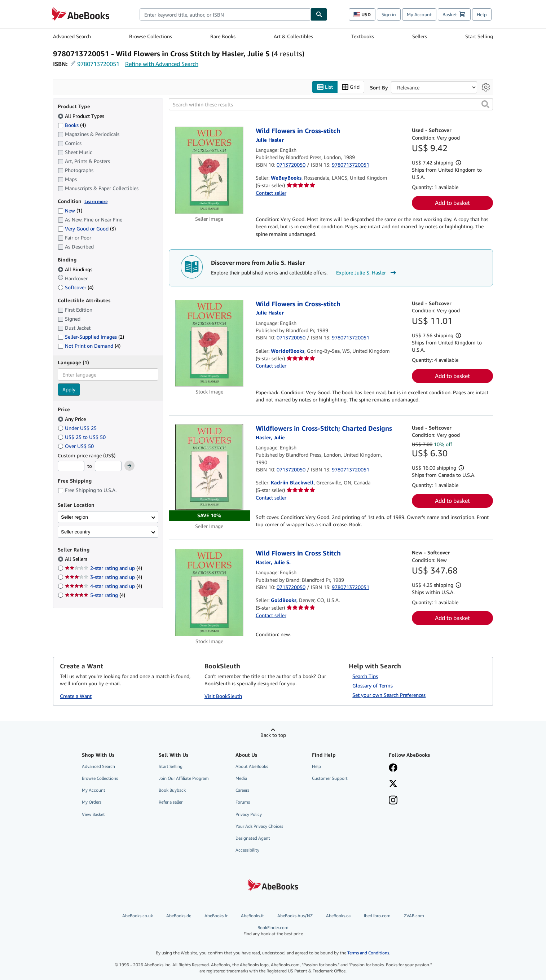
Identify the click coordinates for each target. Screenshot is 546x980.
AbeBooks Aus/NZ (295, 916)
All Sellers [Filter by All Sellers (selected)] (77, 559)
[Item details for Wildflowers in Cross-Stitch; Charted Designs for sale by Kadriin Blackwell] (209, 473)
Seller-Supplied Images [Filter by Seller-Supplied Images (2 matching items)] (91, 337)
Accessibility (247, 850)
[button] (485, 104)
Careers (242, 790)
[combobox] (225, 14)
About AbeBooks (252, 766)
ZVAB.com (414, 916)
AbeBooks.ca (338, 916)
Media (241, 778)
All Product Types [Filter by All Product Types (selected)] (82, 116)
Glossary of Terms (373, 685)
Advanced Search (72, 36)
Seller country (76, 532)
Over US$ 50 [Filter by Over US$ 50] (76, 446)
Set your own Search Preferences (389, 695)
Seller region (74, 517)
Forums (243, 802)
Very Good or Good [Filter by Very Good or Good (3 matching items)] (87, 228)
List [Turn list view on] (325, 87)
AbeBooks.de (179, 916)
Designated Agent (253, 838)
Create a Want (76, 696)
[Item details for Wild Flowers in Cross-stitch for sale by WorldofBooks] (209, 343)
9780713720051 (98, 64)
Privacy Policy (249, 814)
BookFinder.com (273, 931)
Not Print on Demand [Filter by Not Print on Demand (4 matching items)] (89, 346)
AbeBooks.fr (216, 916)
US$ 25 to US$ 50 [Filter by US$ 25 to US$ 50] (82, 437)
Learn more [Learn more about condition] (96, 201)
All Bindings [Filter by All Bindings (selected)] (76, 269)
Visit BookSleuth (223, 696)
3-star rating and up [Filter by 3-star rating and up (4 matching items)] (104, 577)
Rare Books (223, 36)
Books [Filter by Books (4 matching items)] (72, 125)
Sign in (389, 14)
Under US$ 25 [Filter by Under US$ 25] (78, 428)
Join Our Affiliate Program (184, 778)
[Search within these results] (331, 104)
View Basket (93, 814)
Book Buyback (172, 790)
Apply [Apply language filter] (69, 389)
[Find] (319, 14)
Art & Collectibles (293, 36)
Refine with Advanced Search (162, 64)
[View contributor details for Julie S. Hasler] (273, 562)
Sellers (420, 36)
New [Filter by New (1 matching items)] (70, 210)
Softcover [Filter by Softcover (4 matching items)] (76, 287)
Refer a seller (171, 802)
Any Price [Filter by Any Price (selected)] (72, 419)
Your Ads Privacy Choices (259, 826)
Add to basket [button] (452, 203)
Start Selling (479, 36)
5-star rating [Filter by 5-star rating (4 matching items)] (95, 595)
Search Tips (365, 676)
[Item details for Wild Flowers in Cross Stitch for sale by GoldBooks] (209, 592)
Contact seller (271, 193)
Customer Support (330, 778)
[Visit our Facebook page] (393, 768)
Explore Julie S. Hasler (367, 273)
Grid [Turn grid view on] (351, 87)
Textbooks (363, 36)
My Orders (92, 802)
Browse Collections (151, 36)
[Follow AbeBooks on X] (393, 784)
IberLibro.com (377, 916)
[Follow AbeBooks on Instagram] (393, 801)
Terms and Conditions (368, 953)
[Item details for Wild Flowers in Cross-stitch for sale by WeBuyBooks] (209, 170)
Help (482, 14)
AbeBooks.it (252, 916)
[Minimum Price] (71, 466)
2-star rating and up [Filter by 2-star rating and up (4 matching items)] (104, 568)
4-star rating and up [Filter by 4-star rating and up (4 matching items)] (104, 586)
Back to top (273, 735)
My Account (419, 14)
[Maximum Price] (108, 466)
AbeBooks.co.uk (138, 916)
